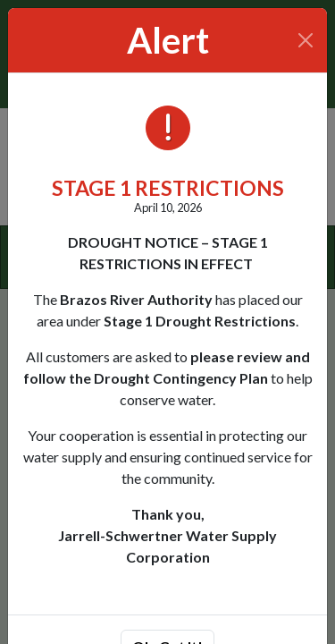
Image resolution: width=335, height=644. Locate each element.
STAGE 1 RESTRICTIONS (168, 188)
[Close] (306, 40)
